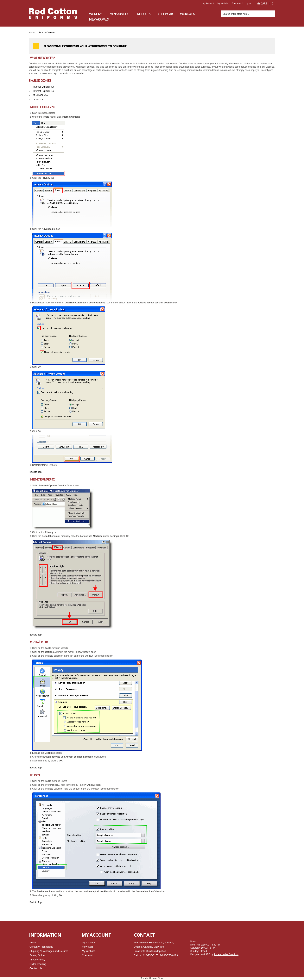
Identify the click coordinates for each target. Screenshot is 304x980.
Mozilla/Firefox (40, 95)
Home (32, 33)
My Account (208, 3)
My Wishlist (223, 3)
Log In (248, 3)
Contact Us (36, 968)
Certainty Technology (41, 947)
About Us (35, 943)
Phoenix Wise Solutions (226, 954)
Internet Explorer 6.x (43, 91)
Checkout (237, 3)
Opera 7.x (38, 100)
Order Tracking (38, 964)
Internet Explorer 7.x (43, 87)
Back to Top (35, 472)
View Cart (87, 947)
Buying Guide (37, 955)
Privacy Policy (37, 960)
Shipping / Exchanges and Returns (49, 951)
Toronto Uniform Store (152, 978)
